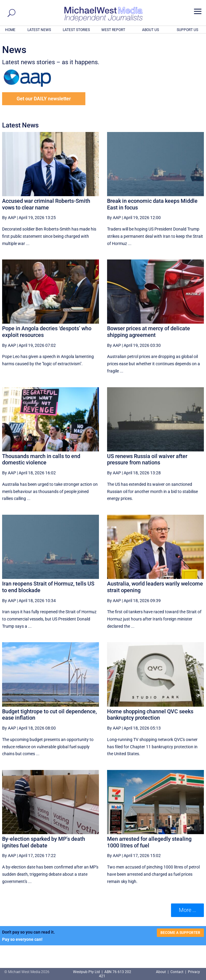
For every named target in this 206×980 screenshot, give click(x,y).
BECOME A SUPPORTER (180, 933)
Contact (177, 972)
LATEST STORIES (76, 30)
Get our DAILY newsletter (44, 99)
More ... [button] (187, 910)
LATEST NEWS (39, 30)
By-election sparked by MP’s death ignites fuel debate (44, 842)
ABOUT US (151, 30)
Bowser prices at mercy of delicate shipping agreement (149, 332)
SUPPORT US (187, 30)
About (161, 972)
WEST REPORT (113, 30)
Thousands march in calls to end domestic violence (41, 459)
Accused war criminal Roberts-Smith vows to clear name (46, 204)
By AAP (9, 218)
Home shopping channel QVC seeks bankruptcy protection (150, 715)
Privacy (194, 972)
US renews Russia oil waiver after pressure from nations (147, 459)
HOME (10, 30)
